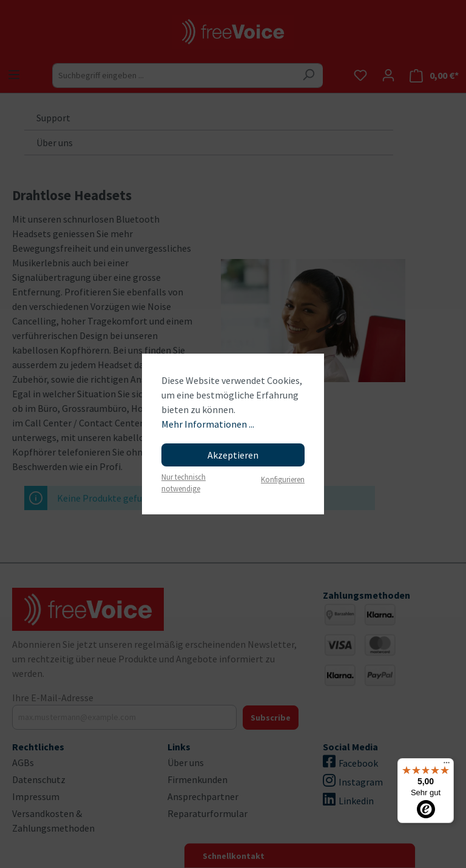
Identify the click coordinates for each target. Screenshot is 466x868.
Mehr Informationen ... (208, 424)
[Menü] (447, 765)
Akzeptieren (233, 455)
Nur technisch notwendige (184, 483)
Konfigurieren (283, 479)
